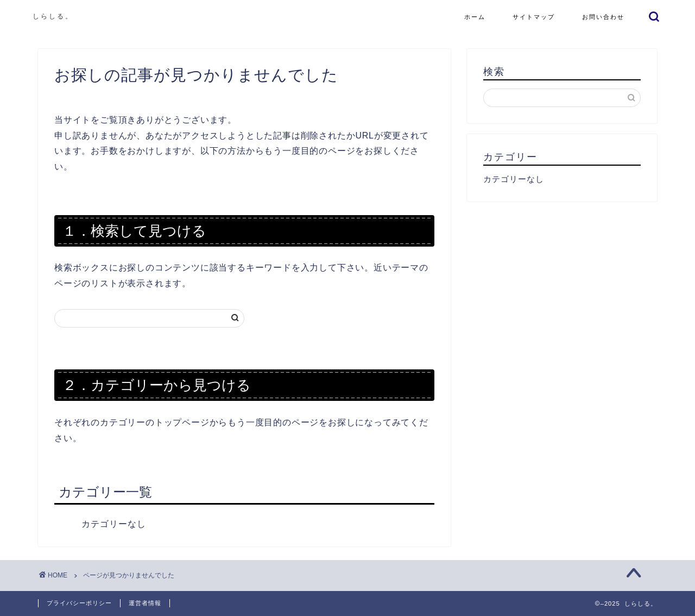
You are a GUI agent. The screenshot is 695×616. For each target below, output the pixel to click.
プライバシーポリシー (79, 603)
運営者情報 (145, 603)
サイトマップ (534, 17)
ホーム (475, 17)
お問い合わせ (603, 17)
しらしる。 (53, 16)
